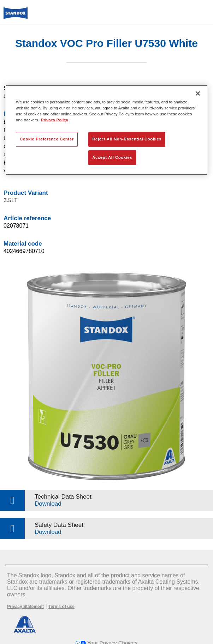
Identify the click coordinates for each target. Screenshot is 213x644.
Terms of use (61, 607)
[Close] (198, 94)
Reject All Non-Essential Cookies (127, 139)
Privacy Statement (25, 607)
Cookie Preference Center (47, 139)
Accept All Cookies (112, 157)
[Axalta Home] (16, 16)
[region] (106, 130)
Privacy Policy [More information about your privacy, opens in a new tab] (55, 120)
